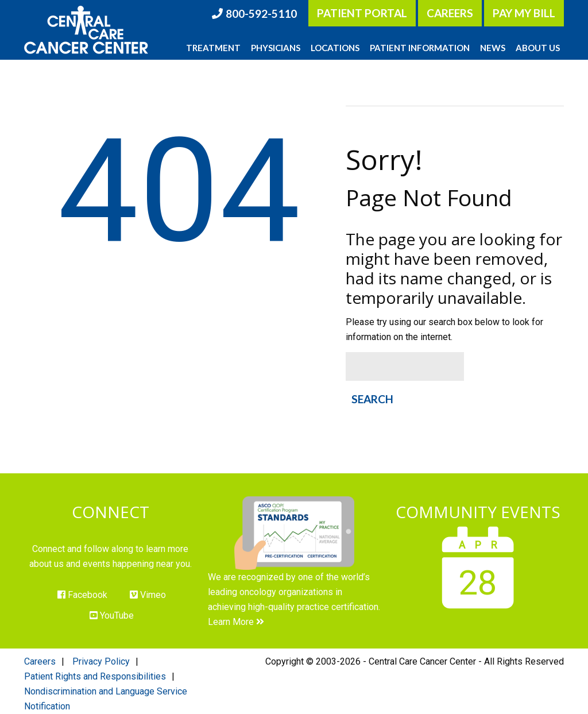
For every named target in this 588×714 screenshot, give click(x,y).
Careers (450, 13)
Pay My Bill (524, 13)
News (493, 48)
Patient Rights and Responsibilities (95, 676)
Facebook (82, 595)
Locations (335, 48)
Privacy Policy (101, 661)
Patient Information (420, 48)
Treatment (213, 48)
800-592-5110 (261, 13)
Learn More (236, 622)
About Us (538, 48)
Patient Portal (362, 13)
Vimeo (148, 595)
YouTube (112, 615)
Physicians (276, 48)
